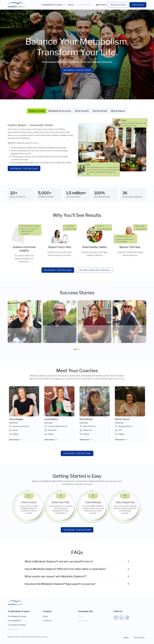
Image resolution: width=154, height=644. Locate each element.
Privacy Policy (139, 638)
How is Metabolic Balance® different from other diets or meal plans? (65, 569)
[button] (75, 349)
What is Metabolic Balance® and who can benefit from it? (59, 561)
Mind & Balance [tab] (118, 111)
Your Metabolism (14, 621)
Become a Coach (118, 5)
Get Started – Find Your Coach (77, 70)
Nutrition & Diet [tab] (100, 111)
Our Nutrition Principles (17, 625)
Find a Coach (138, 5)
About (71, 5)
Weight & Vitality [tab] (37, 111)
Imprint (126, 638)
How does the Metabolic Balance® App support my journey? (60, 584)
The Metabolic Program (52, 5)
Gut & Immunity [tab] (82, 111)
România (101, 5)
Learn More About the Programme (94, 270)
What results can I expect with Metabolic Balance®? (56, 576)
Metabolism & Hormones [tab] (60, 111)
